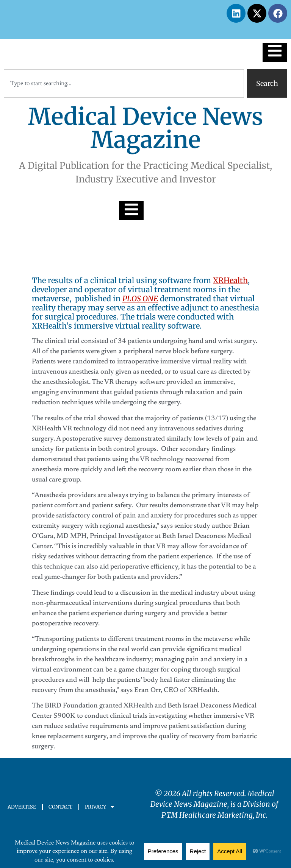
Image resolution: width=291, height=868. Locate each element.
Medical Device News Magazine (146, 128)
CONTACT (60, 807)
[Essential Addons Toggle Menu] (275, 52)
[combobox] (124, 83)
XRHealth (230, 280)
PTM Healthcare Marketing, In (212, 815)
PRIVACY (100, 807)
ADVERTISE (22, 807)
